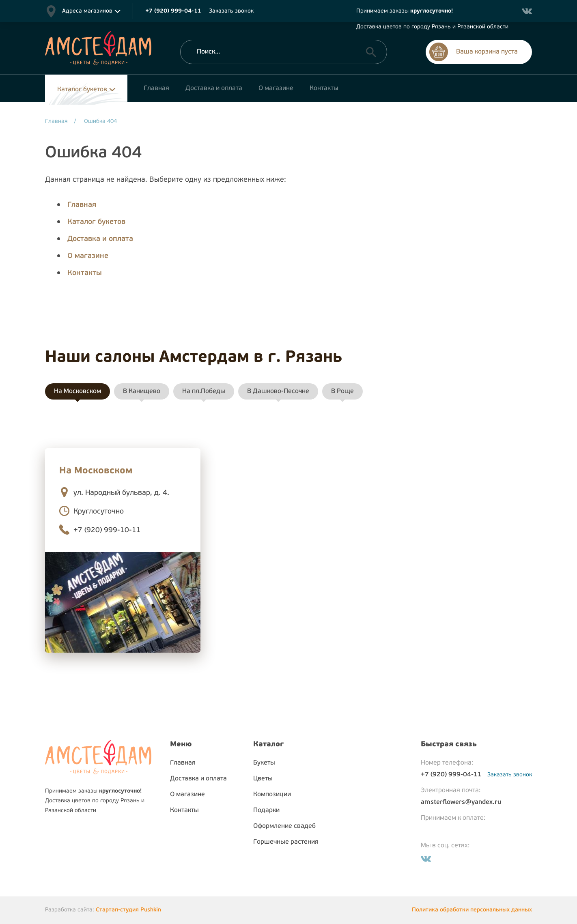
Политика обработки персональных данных (472, 910)
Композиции (272, 795)
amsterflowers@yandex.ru (461, 802)
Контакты (85, 273)
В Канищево (142, 391)
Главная (82, 205)
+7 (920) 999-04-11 (451, 775)
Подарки (266, 810)
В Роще (342, 391)
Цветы (263, 779)
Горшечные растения (286, 842)
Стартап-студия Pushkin (128, 910)
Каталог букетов (82, 90)
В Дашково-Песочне (278, 391)
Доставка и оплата (100, 239)
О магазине (88, 256)
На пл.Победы (204, 391)
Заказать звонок (231, 11)
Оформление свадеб (284, 826)
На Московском (78, 391)
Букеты (264, 763)
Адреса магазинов (87, 11)
